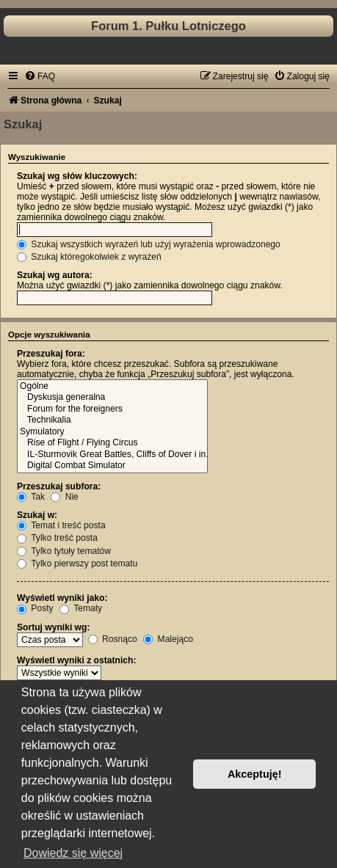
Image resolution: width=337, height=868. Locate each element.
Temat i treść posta (61, 525)
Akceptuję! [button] (255, 774)
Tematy (81, 608)
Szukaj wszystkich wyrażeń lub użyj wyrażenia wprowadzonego (149, 244)
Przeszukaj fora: (51, 354)
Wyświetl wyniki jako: (62, 598)
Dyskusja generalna (112, 398)
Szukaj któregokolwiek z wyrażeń (89, 257)
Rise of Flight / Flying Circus (112, 443)
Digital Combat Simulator (112, 466)
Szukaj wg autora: (55, 275)
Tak (31, 497)
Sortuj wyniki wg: (53, 627)
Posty (35, 608)
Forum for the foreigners (112, 409)
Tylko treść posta (57, 538)
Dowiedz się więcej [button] (73, 853)
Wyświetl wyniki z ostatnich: (76, 660)
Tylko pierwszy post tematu (77, 564)
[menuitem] (40, 76)
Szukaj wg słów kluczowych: (77, 176)
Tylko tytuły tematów (64, 551)
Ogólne (112, 387)
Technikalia (112, 420)
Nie (65, 497)
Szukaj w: (37, 515)
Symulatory (112, 432)
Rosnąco (113, 639)
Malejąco (168, 639)
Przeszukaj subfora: (59, 486)
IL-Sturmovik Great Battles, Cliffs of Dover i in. (112, 455)
